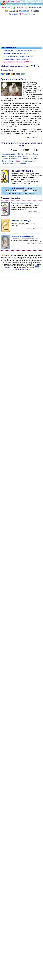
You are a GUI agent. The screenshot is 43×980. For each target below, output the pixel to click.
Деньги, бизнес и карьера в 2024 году (18, 56)
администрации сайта (21, 269)
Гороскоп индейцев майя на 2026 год (17, 62)
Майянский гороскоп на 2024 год (20, 66)
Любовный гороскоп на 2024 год (16, 53)
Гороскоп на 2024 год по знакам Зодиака (19, 51)
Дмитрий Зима (7, 70)
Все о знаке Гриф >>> (34, 137)
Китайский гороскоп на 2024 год (16, 59)
